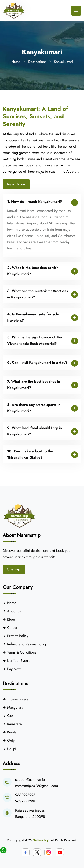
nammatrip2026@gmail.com (37, 786)
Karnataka (14, 724)
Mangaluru (15, 707)
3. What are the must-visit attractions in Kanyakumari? (38, 294)
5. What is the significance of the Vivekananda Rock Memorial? (34, 340)
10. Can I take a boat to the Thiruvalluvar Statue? (30, 454)
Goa (10, 716)
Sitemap (14, 569)
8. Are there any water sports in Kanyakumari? (34, 408)
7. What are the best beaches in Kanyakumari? (34, 385)
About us (14, 611)
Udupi (12, 749)
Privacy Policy (18, 636)
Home (16, 62)
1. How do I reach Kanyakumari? (35, 202)
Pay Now (14, 669)
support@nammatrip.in (32, 780)
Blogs (11, 619)
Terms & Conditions (22, 652)
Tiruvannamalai (18, 699)
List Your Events (19, 661)
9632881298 (25, 801)
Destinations (37, 62)
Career (12, 628)
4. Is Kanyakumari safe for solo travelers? (33, 317)
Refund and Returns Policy (27, 644)
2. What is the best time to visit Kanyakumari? (33, 271)
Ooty (11, 740)
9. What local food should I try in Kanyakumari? (34, 431)
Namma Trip (41, 840)
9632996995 (25, 795)
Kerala (12, 732)
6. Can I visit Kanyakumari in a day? (37, 362)
